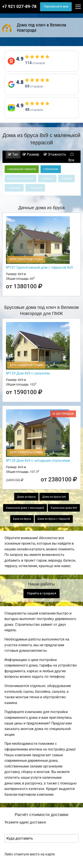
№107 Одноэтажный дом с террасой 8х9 (39, 267)
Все (71, 157)
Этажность (55, 154)
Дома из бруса (26, 497)
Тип (13, 154)
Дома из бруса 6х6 (54, 497)
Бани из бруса (22, 519)
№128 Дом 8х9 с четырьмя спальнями (38, 461)
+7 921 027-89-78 (19, 7)
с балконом (51, 169)
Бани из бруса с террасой (54, 519)
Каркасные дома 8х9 (64, 508)
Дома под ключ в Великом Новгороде (34, 28)
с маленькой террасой (22, 169)
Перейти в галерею (42, 593)
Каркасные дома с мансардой (25, 508)
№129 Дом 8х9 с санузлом (28, 373)
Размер (31, 154)
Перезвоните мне (56, 7)
